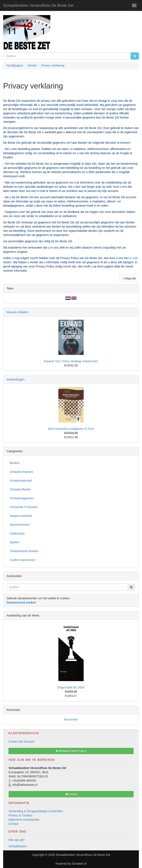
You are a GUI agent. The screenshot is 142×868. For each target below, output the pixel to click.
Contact (13, 824)
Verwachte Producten (24, 507)
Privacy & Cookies (20, 815)
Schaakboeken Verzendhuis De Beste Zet (38, 5)
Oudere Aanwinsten (23, 560)
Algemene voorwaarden (24, 820)
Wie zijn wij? (17, 840)
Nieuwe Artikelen (17, 312)
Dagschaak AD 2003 (71, 687)
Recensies (71, 719)
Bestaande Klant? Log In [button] (71, 751)
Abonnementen (20, 525)
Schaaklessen (18, 846)
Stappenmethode (21, 516)
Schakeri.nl (79, 864)
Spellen (15, 542)
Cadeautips (17, 533)
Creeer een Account (21, 742)
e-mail (134, 258)
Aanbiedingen (16, 379)
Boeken (15, 463)
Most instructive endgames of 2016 (71, 429)
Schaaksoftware (20, 489)
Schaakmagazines (22, 498)
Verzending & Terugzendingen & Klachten (36, 811)
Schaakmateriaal (21, 481)
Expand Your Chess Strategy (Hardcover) (71, 361)
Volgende (129, 278)
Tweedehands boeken (24, 551)
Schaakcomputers (21, 472)
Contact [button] (71, 794)
